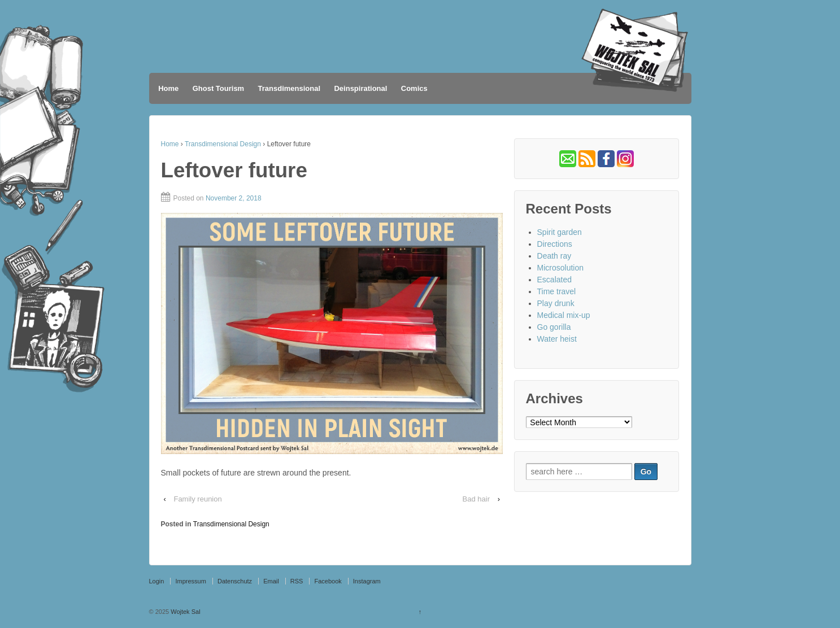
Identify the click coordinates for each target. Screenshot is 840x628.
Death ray (554, 256)
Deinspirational (360, 88)
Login (157, 581)
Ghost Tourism (218, 88)
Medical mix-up (564, 315)
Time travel (557, 291)
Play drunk (556, 303)
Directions (555, 244)
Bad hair (476, 499)
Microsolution (560, 268)
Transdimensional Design (223, 144)
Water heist (557, 339)
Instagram (367, 581)
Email (271, 581)
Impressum (190, 581)
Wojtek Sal (184, 612)
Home (168, 88)
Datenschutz (235, 581)
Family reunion (197, 499)
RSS (297, 581)
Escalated (554, 280)
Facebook (328, 581)
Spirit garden (560, 232)
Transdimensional (290, 88)
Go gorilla (554, 327)
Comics (414, 88)
